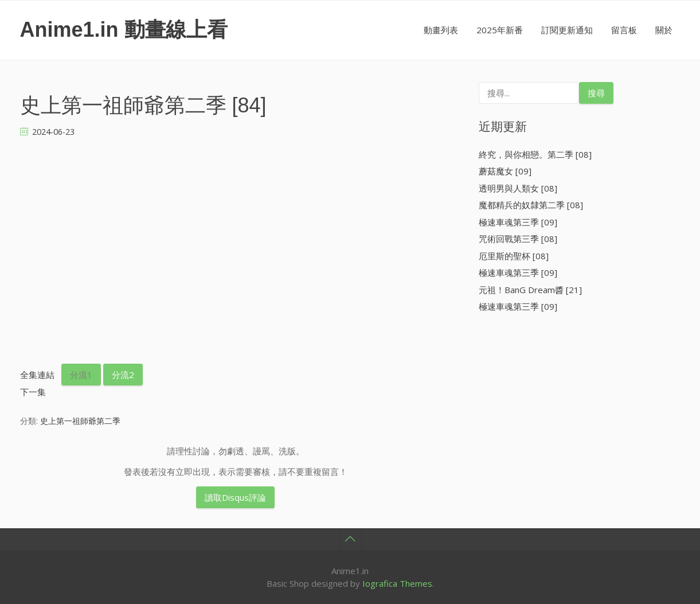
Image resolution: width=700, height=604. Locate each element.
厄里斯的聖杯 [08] (514, 256)
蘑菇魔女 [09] (505, 171)
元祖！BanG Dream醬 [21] (530, 290)
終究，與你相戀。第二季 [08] (535, 154)
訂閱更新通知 (567, 30)
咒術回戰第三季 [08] (518, 239)
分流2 (123, 375)
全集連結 (37, 375)
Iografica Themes (397, 583)
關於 (664, 30)
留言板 (624, 30)
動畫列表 (441, 30)
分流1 (81, 375)
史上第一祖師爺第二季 (80, 421)
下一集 (33, 392)
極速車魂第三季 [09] (518, 222)
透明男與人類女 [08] (518, 188)
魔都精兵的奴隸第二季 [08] (531, 205)
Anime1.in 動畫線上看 (124, 30)
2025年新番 (500, 30)
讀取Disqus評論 (235, 497)
